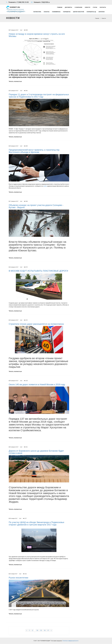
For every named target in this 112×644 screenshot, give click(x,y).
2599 (26, 30)
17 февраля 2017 (14, 201)
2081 (26, 91)
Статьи (95, 7)
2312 (25, 574)
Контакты (103, 7)
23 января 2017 (13, 574)
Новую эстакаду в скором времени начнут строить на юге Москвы (37, 35)
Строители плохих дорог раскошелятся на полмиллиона (36, 324)
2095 (26, 146)
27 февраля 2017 (14, 30)
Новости (87, 7)
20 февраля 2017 (14, 146)
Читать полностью (15, 81)
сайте (45, 186)
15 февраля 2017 (14, 320)
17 (48, 631)
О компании (78, 7)
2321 (26, 447)
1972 (26, 320)
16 (45, 631)
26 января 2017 (13, 519)
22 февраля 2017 (14, 91)
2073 (26, 267)
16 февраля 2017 (14, 267)
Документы (68, 7)
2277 (25, 519)
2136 (26, 381)
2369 (26, 201)
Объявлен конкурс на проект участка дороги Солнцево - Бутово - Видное (36, 206)
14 (37, 631)
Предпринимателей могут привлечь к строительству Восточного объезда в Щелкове (34, 151)
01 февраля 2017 (14, 447)
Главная (60, 7)
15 (41, 631)
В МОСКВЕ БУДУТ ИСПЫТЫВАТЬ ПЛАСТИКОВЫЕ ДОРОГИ (38, 271)
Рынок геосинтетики (18, 578)
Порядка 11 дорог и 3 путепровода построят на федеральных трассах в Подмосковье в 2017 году (39, 96)
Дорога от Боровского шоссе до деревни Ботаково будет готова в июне (36, 452)
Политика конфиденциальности (70, 641)
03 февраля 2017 (14, 381)
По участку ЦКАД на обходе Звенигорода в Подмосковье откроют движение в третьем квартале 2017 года (36, 523)
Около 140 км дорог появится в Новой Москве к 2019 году (37, 384)
